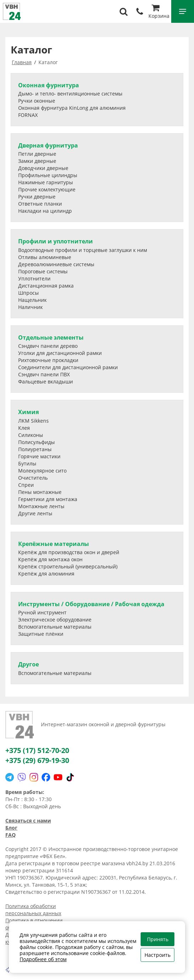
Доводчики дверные (43, 168)
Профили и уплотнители (56, 241)
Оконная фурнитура (49, 85)
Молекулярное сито (42, 471)
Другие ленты (35, 513)
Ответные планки (40, 204)
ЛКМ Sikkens (33, 421)
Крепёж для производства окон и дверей (69, 552)
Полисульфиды (36, 442)
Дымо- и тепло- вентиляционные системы (70, 94)
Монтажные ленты (41, 506)
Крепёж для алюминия (46, 574)
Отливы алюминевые (45, 257)
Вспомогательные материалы (55, 627)
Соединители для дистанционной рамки (68, 367)
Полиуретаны (35, 449)
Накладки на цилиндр (45, 211)
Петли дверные (37, 154)
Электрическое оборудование (55, 620)
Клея (24, 428)
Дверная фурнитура (48, 145)
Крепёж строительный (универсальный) (68, 566)
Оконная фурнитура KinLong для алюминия (72, 108)
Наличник (30, 307)
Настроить (158, 955)
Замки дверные (37, 161)
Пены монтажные (40, 492)
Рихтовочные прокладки (48, 360)
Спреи (26, 485)
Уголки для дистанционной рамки (60, 353)
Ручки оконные (37, 101)
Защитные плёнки (41, 634)
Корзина (159, 12)
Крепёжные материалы (54, 544)
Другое (28, 664)
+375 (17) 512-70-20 (37, 750)
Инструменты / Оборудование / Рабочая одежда (91, 604)
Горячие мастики (39, 456)
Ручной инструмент (42, 612)
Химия (28, 412)
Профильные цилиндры (48, 175)
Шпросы (28, 293)
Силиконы (31, 435)
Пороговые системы (43, 271)
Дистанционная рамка (46, 286)
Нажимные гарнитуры (46, 182)
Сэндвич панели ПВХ (44, 374)
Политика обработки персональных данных (33, 910)
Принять (158, 939)
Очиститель (33, 478)
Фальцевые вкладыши (46, 381)
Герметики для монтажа (48, 499)
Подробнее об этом (43, 959)
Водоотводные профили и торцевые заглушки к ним (83, 250)
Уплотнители (34, 278)
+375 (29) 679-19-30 (37, 760)
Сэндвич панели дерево (48, 346)
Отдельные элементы (51, 337)
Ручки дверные (37, 197)
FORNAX (28, 115)
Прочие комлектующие (47, 189)
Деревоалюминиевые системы (56, 264)
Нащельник (32, 300)
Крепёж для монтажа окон (50, 559)
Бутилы (27, 463)
